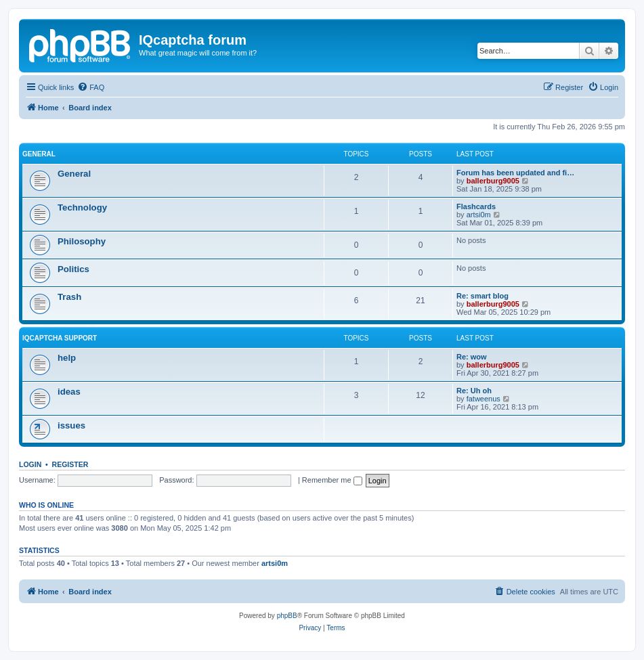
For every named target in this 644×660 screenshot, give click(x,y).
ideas (69, 392)
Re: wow (472, 357)
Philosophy (82, 241)
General (39, 154)
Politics (73, 269)
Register (70, 464)
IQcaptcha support (60, 338)
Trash (69, 297)
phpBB (287, 616)
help (67, 358)
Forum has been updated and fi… (515, 173)
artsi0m (479, 215)
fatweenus (484, 399)
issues (71, 425)
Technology (82, 207)
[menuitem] (91, 87)
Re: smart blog (482, 296)
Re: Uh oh (474, 391)
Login (30, 464)
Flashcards (476, 206)
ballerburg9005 (493, 181)
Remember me (332, 480)
